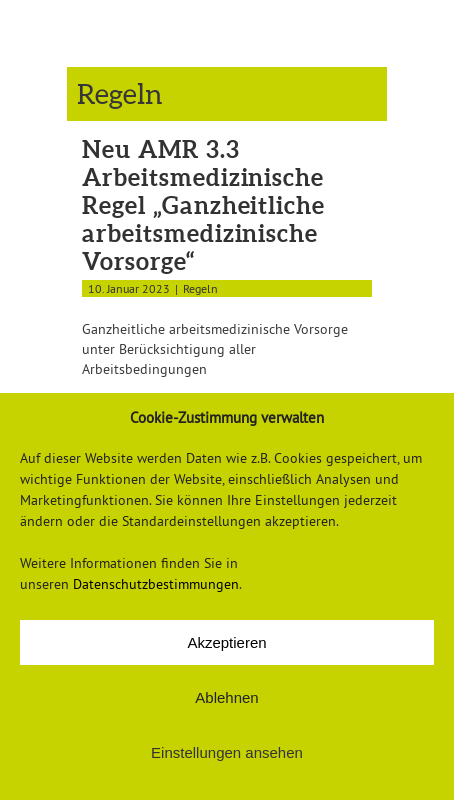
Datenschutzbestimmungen (156, 584)
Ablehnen (226, 697)
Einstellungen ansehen (227, 752)
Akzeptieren (226, 642)
